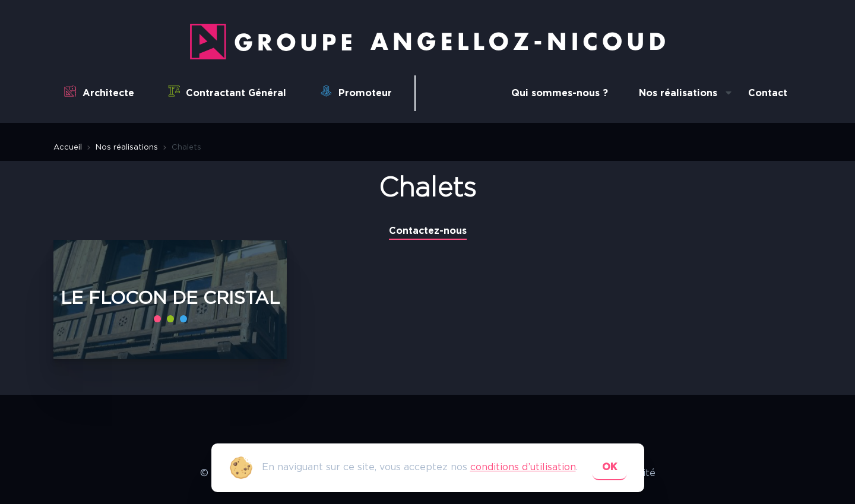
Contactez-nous (428, 231)
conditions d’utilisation (523, 467)
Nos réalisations (678, 93)
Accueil (68, 148)
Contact (768, 93)
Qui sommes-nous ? (560, 93)
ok (609, 467)
